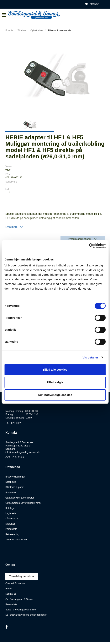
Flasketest (11, 493)
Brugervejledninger (15, 477)
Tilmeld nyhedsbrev (22, 576)
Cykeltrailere (37, 30)
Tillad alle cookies (55, 370)
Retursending (12, 534)
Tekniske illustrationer (16, 540)
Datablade (11, 482)
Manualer (10, 524)
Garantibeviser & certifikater (20, 498)
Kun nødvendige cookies (55, 395)
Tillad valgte (55, 382)
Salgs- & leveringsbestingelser (21, 610)
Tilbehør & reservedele (59, 30)
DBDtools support (14, 487)
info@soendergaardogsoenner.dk (23, 452)
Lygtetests (11, 513)
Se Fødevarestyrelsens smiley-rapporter (26, 615)
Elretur (9, 589)
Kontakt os (11, 594)
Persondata (11, 529)
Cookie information (15, 583)
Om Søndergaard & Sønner (20, 599)
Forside (9, 30)
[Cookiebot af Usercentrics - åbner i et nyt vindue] (89, 246)
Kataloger (10, 508)
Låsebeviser (12, 519)
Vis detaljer (90, 357)
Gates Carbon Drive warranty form (23, 503)
